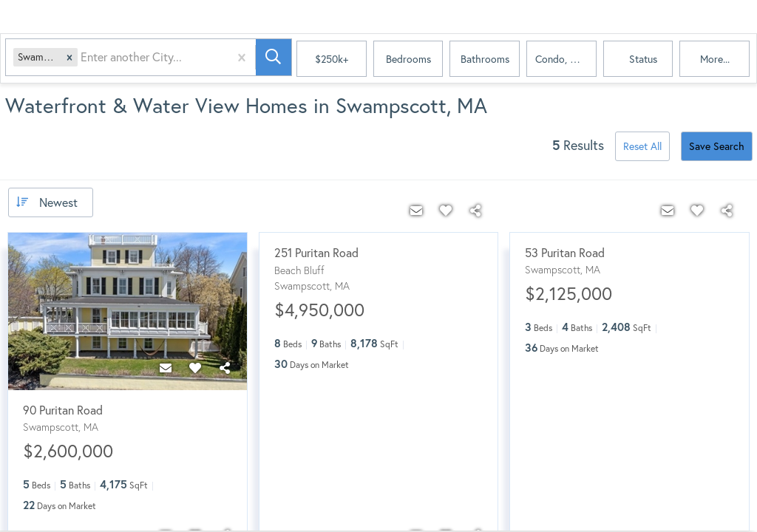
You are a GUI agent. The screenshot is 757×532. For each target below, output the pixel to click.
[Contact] (166, 368)
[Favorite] (195, 368)
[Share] (225, 368)
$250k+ (332, 59)
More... (715, 59)
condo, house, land (566, 59)
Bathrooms (485, 59)
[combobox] (84, 59)
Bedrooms (408, 59)
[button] (71, 59)
